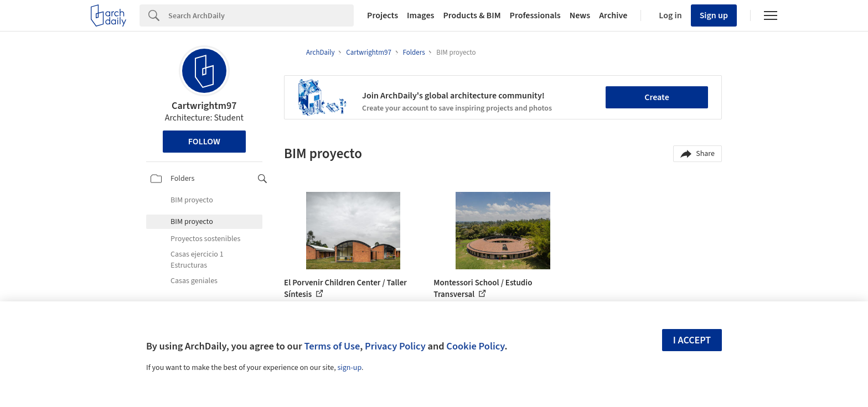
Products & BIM (472, 15)
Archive (613, 15)
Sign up (714, 15)
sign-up (349, 368)
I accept (692, 340)
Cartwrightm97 (204, 106)
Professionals (535, 15)
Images (420, 15)
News (580, 15)
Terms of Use (332, 346)
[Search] (261, 15)
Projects (383, 15)
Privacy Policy (395, 346)
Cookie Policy (475, 346)
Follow (204, 142)
